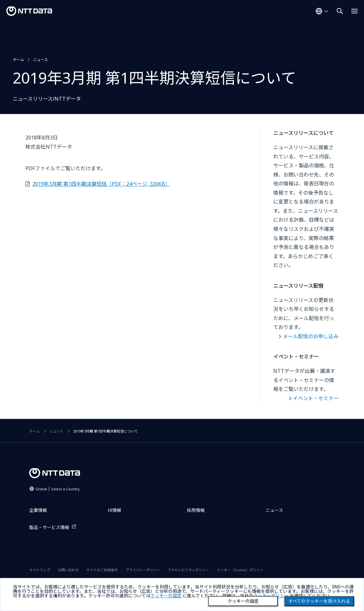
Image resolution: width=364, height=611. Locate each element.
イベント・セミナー (316, 398)
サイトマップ (40, 570)
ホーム (18, 60)
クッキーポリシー (271, 596)
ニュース (40, 60)
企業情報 (38, 510)
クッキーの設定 (243, 601)
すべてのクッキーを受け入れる (319, 601)
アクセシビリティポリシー (189, 570)
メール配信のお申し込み (311, 336)
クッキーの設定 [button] (166, 596)
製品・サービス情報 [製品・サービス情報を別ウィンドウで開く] (49, 527)
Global (58, 489)
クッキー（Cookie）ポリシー (240, 570)
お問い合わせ (68, 570)
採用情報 (196, 510)
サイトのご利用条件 (102, 570)
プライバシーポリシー (143, 570)
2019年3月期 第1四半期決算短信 (101, 184)
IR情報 (115, 510)
